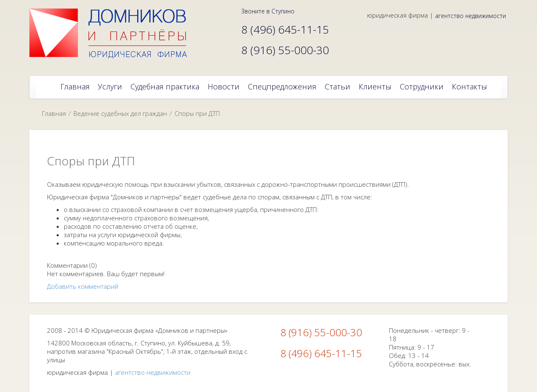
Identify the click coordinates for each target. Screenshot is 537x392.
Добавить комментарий (83, 286)
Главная (54, 113)
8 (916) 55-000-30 (321, 332)
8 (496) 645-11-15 (321, 353)
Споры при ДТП (197, 113)
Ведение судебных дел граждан (120, 113)
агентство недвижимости (471, 16)
